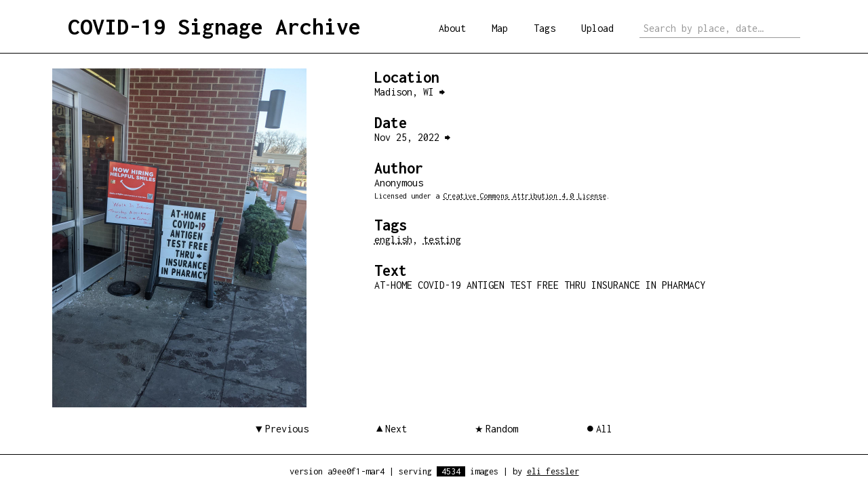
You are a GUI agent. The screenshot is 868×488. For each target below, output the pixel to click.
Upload (597, 28)
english (393, 240)
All (604, 429)
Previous (287, 429)
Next (396, 429)
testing (442, 240)
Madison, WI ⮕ (410, 92)
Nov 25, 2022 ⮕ (412, 137)
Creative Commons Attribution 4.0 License (525, 196)
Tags (545, 28)
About (452, 28)
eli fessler (553, 471)
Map (500, 28)
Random (502, 429)
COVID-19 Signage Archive (214, 26)
